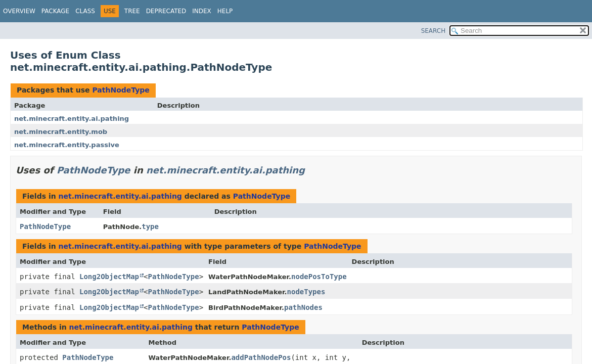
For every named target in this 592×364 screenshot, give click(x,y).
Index (202, 11)
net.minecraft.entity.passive (67, 145)
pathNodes (303, 307)
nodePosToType (319, 277)
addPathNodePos (261, 357)
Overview (19, 11)
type (150, 226)
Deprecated (166, 11)
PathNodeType (121, 90)
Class (85, 11)
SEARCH (434, 31)
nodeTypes (306, 292)
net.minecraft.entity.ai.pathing (72, 119)
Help (225, 11)
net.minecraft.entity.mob (61, 132)
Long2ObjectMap (109, 277)
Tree (132, 11)
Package (55, 11)
